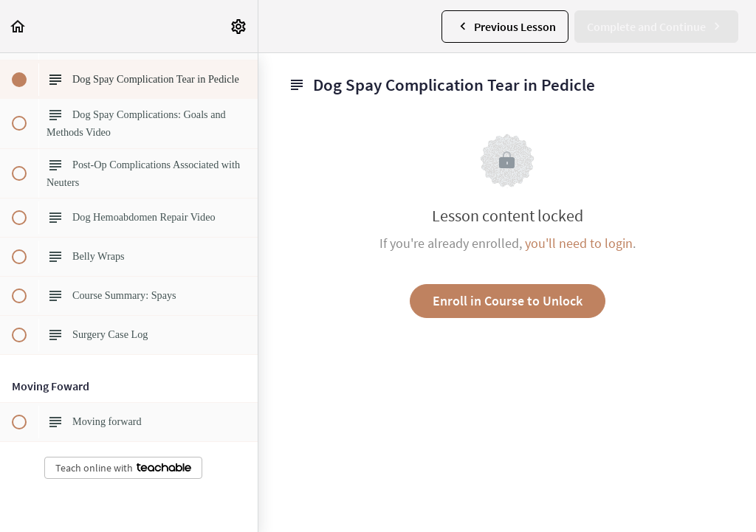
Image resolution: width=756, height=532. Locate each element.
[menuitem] (239, 26)
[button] (18, 26)
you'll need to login (579, 243)
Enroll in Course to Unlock (508, 301)
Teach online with (123, 468)
